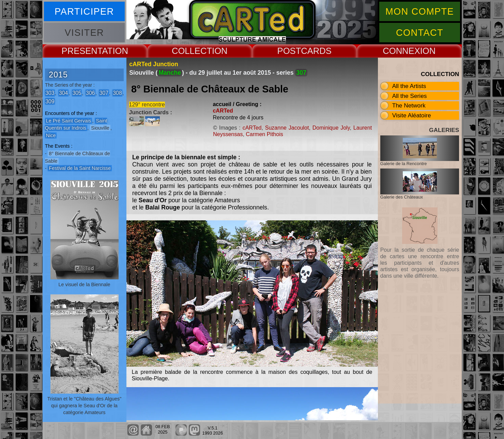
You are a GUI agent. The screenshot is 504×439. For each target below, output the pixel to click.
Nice (51, 135)
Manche (170, 73)
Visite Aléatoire (412, 115)
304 (63, 93)
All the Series (410, 96)
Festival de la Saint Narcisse (80, 168)
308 (117, 93)
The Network (409, 105)
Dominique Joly (331, 128)
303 (50, 93)
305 (77, 93)
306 (90, 93)
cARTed (223, 111)
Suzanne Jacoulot (287, 128)
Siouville (100, 128)
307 (104, 93)
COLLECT (192, 51)
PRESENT (82, 51)
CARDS (316, 51)
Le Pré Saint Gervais (69, 121)
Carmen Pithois (264, 134)
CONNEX (401, 51)
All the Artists (409, 86)
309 (50, 101)
